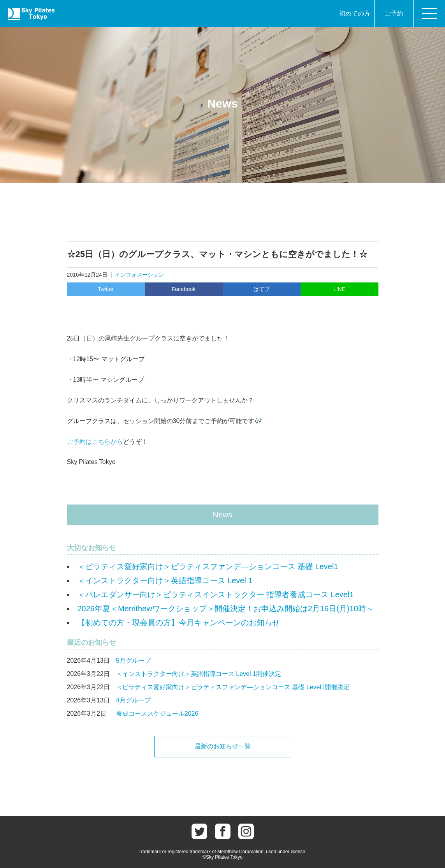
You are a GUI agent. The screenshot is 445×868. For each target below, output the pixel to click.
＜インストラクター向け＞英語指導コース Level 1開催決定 (199, 674)
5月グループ (133, 661)
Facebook (184, 289)
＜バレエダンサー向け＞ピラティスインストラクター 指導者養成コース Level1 (216, 595)
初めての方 (355, 13)
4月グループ (133, 700)
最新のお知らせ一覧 (223, 746)
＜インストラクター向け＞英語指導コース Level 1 (165, 580)
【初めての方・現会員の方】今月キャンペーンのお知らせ (179, 623)
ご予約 (394, 13)
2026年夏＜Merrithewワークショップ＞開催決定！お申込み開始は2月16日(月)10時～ (226, 609)
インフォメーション (139, 275)
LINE (339, 289)
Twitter (106, 289)
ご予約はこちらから (95, 442)
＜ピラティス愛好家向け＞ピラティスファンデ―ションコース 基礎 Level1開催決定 (233, 687)
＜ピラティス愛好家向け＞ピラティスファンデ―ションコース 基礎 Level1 (208, 566)
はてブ (262, 289)
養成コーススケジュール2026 (157, 714)
